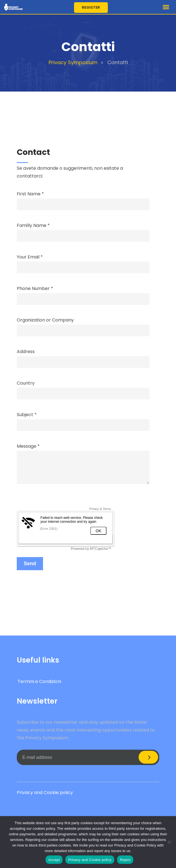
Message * (83, 464)
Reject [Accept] (125, 860)
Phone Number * (83, 294)
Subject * (83, 420)
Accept (54, 860)
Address (83, 357)
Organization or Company (83, 325)
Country (83, 388)
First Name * (83, 199)
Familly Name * (83, 231)
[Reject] (169, 842)
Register (91, 7)
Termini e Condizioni (39, 681)
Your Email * (83, 262)
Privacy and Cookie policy (45, 793)
